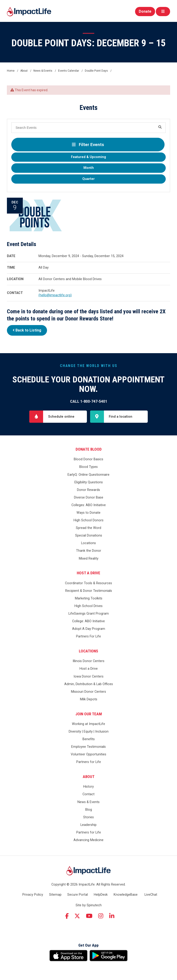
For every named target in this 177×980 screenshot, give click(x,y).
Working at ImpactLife (88, 724)
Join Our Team (89, 714)
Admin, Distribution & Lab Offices (89, 684)
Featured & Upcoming (88, 157)
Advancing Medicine (88, 840)
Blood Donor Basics (88, 459)
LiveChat (151, 895)
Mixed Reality (89, 559)
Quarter (88, 179)
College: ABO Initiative (88, 621)
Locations (88, 543)
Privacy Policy (33, 895)
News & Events (88, 802)
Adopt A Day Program (89, 629)
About (89, 777)
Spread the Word (88, 528)
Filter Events (88, 145)
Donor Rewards (88, 490)
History (88, 787)
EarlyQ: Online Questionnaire (88, 475)
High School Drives (88, 606)
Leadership (88, 825)
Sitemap (55, 895)
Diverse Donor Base (89, 497)
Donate (145, 11)
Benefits (89, 739)
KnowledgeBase (126, 895)
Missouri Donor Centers (88, 692)
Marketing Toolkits (89, 598)
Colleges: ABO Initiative (89, 505)
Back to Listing (27, 330)
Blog (89, 810)
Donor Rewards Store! (89, 319)
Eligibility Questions (89, 482)
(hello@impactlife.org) (55, 295)
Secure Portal (78, 895)
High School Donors (88, 520)
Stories (88, 817)
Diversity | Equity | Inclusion (89, 732)
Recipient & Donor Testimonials (89, 591)
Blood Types (88, 467)
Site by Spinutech (89, 905)
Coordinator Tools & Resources (88, 583)
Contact (88, 794)
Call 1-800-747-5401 (89, 401)
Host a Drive (88, 573)
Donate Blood (89, 449)
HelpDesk (101, 895)
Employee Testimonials (88, 747)
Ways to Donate (88, 513)
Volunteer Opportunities (88, 754)
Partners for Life (89, 762)
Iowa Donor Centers (88, 676)
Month (89, 168)
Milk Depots (89, 699)
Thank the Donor (89, 551)
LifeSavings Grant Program (89, 614)
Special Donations (89, 535)
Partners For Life (88, 636)
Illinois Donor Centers (88, 661)
